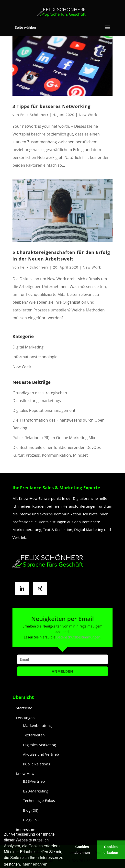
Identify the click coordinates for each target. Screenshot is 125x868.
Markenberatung (37, 725)
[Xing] (41, 588)
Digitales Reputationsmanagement (44, 410)
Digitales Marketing (39, 745)
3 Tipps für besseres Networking (51, 106)
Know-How (25, 773)
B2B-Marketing (36, 791)
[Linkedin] (23, 588)
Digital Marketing (28, 347)
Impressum (26, 829)
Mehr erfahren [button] (35, 864)
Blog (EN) (31, 820)
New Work (88, 115)
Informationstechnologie (35, 357)
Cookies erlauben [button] (111, 850)
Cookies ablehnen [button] (82, 850)
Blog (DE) (31, 810)
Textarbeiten (34, 735)
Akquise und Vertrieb (41, 754)
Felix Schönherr (34, 115)
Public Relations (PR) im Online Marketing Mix (54, 438)
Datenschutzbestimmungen (78, 637)
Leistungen (25, 718)
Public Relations (36, 764)
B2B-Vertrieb (34, 781)
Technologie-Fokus (39, 800)
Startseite (24, 708)
